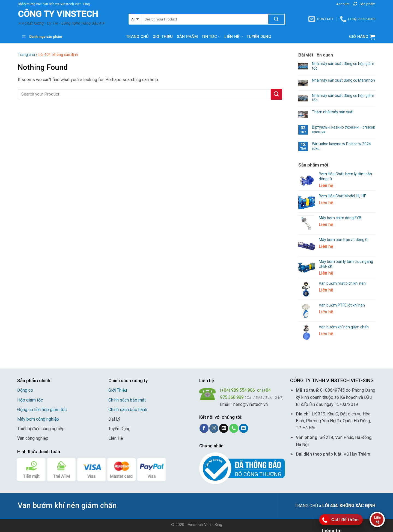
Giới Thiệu (118, 390)
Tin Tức (211, 37)
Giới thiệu (163, 37)
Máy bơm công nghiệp (38, 419)
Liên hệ (234, 37)
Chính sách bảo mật (127, 400)
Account (343, 4)
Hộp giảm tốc (30, 400)
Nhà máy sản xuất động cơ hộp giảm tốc (343, 66)
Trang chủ (137, 37)
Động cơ (25, 390)
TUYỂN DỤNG (259, 37)
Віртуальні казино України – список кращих (343, 130)
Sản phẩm (187, 37)
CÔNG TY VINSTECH (58, 14)
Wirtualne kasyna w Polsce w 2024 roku (341, 146)
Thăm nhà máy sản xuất (333, 112)
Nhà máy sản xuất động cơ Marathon (343, 80)
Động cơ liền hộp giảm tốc (42, 410)
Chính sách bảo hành (128, 410)
